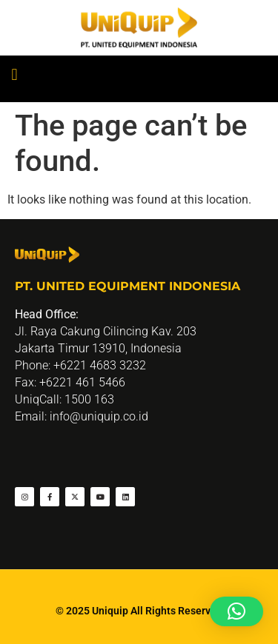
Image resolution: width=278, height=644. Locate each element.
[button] (14, 75)
